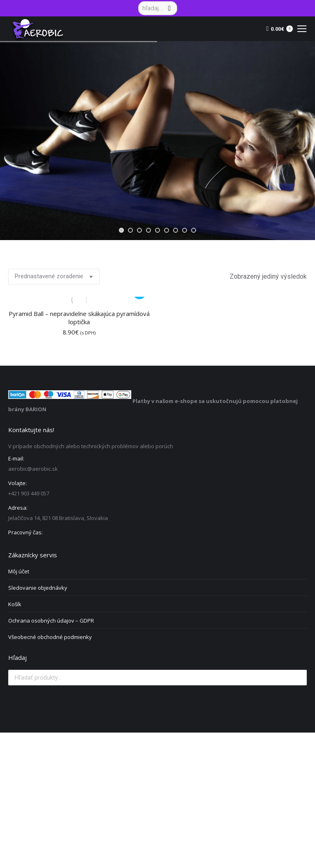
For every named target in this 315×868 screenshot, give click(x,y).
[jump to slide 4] (148, 230)
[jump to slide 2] (130, 230)
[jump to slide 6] (167, 230)
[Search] (158, 8)
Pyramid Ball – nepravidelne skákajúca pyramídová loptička (79, 318)
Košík (15, 604)
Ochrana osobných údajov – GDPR (51, 621)
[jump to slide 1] (121, 230)
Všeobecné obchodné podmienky (50, 637)
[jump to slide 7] (176, 230)
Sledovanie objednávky (38, 588)
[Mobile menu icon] (302, 29)
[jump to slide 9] (194, 230)
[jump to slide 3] (139, 230)
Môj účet (19, 571)
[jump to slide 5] (157, 230)
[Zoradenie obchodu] (54, 277)
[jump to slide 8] (185, 230)
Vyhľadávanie (298, 678)
